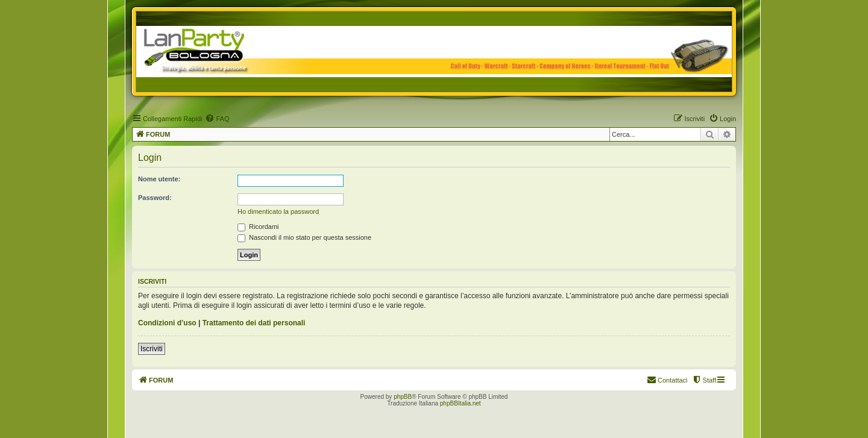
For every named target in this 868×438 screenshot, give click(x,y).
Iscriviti (152, 349)
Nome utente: (159, 179)
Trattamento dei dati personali (254, 323)
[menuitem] (217, 119)
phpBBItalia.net (461, 403)
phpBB (403, 397)
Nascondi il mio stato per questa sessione (304, 237)
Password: (155, 198)
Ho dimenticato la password (278, 211)
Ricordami (258, 227)
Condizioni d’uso (167, 323)
